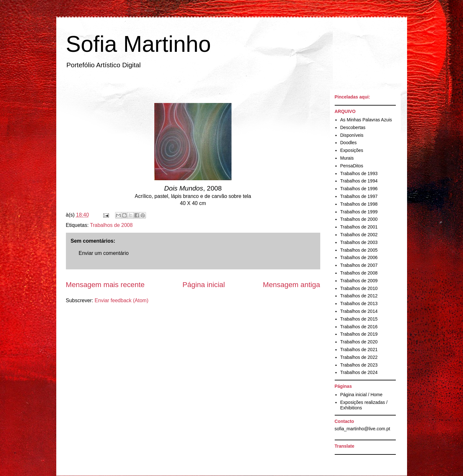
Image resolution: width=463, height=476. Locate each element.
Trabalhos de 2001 (359, 227)
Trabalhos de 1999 (359, 212)
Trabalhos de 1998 (359, 204)
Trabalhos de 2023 (359, 365)
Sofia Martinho (138, 44)
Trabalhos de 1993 (359, 173)
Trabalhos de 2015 (359, 319)
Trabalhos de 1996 (359, 189)
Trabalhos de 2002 (359, 235)
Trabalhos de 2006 (359, 257)
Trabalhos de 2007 (359, 265)
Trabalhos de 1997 (359, 196)
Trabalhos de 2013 (359, 303)
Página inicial (204, 285)
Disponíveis (352, 135)
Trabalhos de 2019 (359, 334)
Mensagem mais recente (105, 285)
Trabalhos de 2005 (359, 250)
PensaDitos (352, 166)
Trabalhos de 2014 (359, 311)
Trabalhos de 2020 (359, 342)
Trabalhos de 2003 (359, 242)
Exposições (352, 150)
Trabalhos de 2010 (359, 288)
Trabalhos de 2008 (111, 225)
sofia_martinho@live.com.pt (363, 429)
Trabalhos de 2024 (359, 372)
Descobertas (353, 127)
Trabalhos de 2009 (359, 281)
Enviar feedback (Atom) (121, 300)
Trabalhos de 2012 (359, 296)
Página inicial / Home (361, 395)
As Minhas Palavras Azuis (366, 120)
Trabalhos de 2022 (359, 357)
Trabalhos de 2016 (359, 327)
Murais (347, 158)
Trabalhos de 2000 (359, 219)
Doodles (348, 143)
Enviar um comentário (104, 253)
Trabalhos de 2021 (359, 350)
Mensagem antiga (292, 285)
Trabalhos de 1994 (359, 181)
